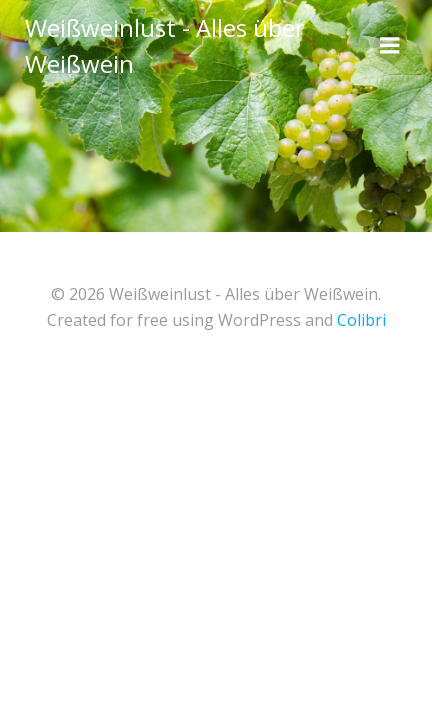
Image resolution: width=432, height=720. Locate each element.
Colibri (361, 320)
